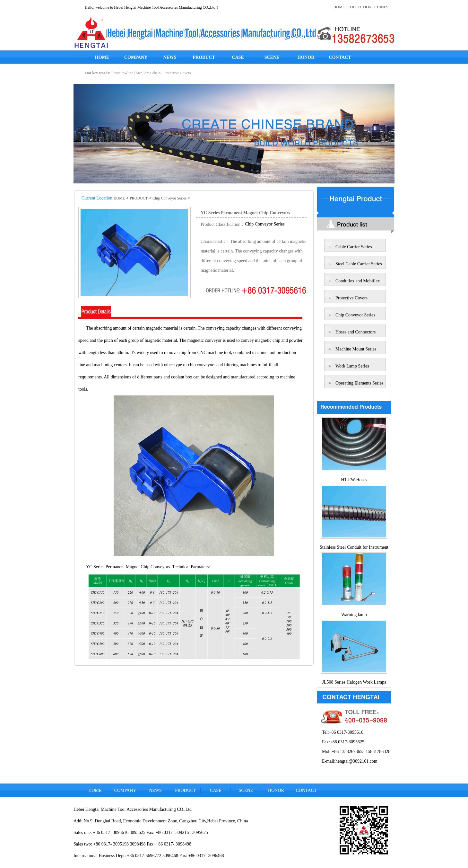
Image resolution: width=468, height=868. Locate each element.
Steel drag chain (148, 73)
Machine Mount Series (356, 349)
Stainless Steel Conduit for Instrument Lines (354, 549)
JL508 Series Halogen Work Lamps (354, 682)
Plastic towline (122, 73)
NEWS (170, 57)
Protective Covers (177, 73)
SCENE (272, 57)
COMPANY (136, 57)
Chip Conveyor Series (169, 198)
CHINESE (382, 7)
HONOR (306, 57)
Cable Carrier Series (354, 247)
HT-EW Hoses (354, 480)
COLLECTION (360, 7)
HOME (339, 7)
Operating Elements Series (359, 383)
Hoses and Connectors (355, 332)
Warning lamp (354, 615)
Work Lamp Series (352, 366)
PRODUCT (204, 57)
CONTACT (340, 57)
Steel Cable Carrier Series (359, 264)
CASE (238, 57)
